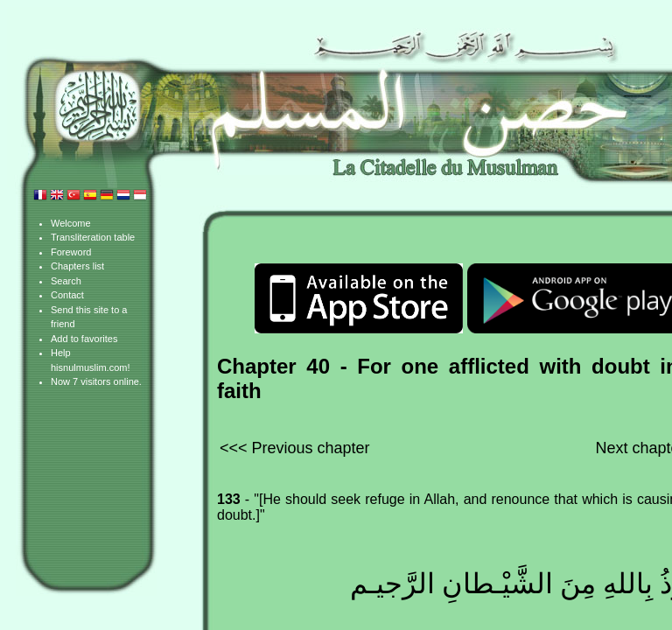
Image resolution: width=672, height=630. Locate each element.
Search (66, 281)
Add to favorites (84, 339)
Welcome (71, 223)
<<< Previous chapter (295, 448)
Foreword (71, 252)
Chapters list (77, 266)
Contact (67, 295)
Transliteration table (93, 237)
